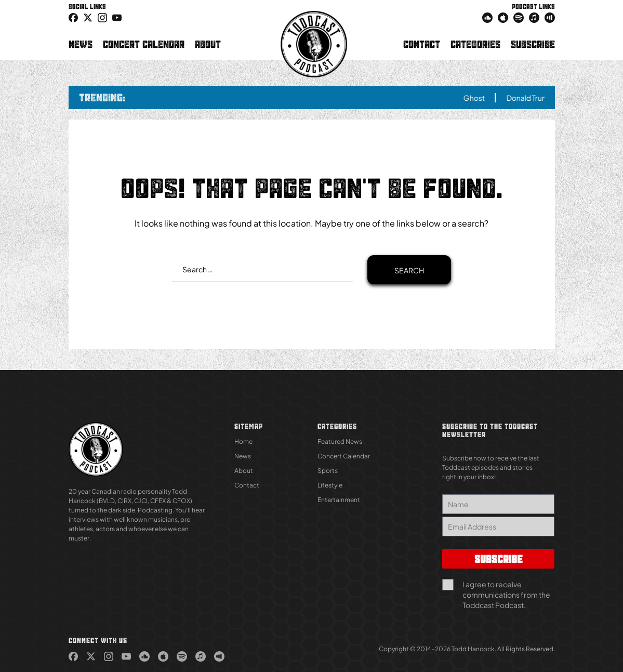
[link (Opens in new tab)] (73, 17)
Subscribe (533, 44)
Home (243, 442)
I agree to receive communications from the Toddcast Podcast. (506, 595)
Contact (422, 44)
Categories (475, 44)
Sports (328, 471)
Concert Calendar (144, 44)
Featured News (340, 442)
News (81, 44)
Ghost (479, 98)
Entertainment (339, 500)
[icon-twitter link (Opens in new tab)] (88, 17)
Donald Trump (535, 98)
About (208, 44)
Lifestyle (330, 485)
